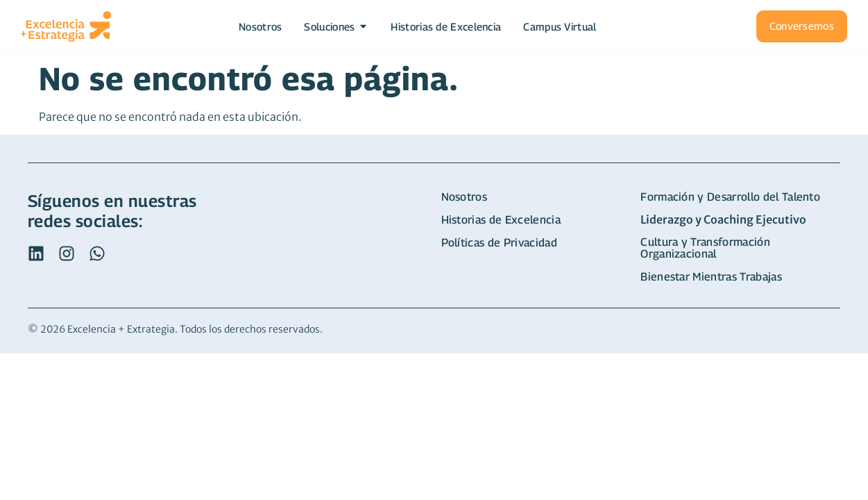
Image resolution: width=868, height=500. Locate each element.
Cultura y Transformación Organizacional (705, 248)
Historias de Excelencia (501, 220)
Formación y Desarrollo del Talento (730, 197)
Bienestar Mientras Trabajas (711, 277)
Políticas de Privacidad (499, 243)
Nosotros (465, 197)
